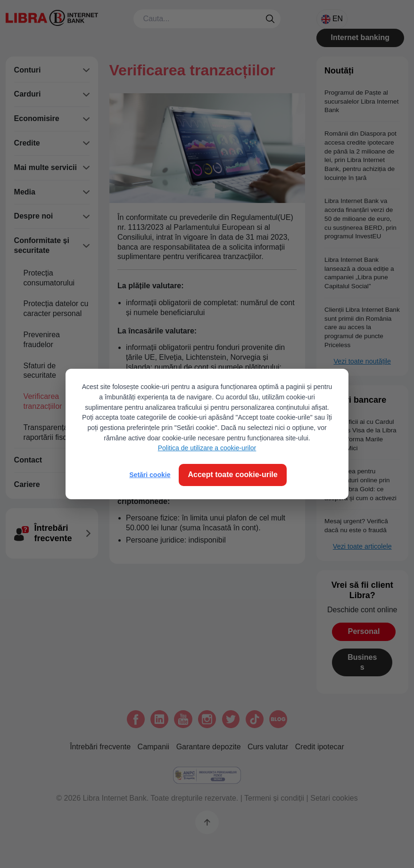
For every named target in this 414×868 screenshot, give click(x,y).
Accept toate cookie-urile (232, 475)
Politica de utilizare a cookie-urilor (207, 448)
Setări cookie (150, 475)
